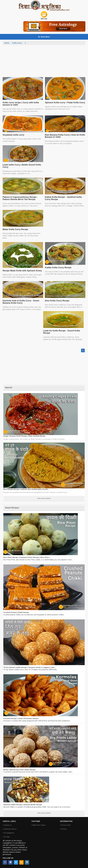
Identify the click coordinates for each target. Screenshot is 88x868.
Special (9, 388)
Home (7, 43)
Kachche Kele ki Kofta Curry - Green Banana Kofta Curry (21, 302)
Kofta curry (17, 43)
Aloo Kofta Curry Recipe (57, 301)
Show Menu (44, 37)
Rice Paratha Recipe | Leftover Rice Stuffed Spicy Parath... (26, 489)
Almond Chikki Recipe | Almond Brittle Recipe (23, 805)
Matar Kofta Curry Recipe (15, 229)
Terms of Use (66, 825)
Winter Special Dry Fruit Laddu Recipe (19, 770)
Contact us (8, 825)
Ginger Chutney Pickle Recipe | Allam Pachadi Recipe (24, 436)
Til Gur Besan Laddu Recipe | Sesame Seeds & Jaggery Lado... (30, 667)
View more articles (44, 498)
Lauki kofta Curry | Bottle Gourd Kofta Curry (22, 166)
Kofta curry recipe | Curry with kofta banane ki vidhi (21, 104)
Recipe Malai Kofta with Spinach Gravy (22, 271)
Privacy (64, 829)
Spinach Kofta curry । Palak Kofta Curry (65, 103)
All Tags (7, 837)
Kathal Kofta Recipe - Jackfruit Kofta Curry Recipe (63, 198)
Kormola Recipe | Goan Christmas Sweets (21, 718)
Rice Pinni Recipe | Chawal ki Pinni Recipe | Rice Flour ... (27, 557)
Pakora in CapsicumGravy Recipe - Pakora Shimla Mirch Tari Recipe (20, 198)
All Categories (9, 833)
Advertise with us (10, 829)
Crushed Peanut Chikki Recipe (16, 612)
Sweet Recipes (12, 508)
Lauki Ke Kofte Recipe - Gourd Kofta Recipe (62, 332)
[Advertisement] (44, 62)
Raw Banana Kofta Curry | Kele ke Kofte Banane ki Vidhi (65, 136)
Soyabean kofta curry (13, 135)
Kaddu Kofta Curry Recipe (58, 268)
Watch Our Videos (39, 825)
